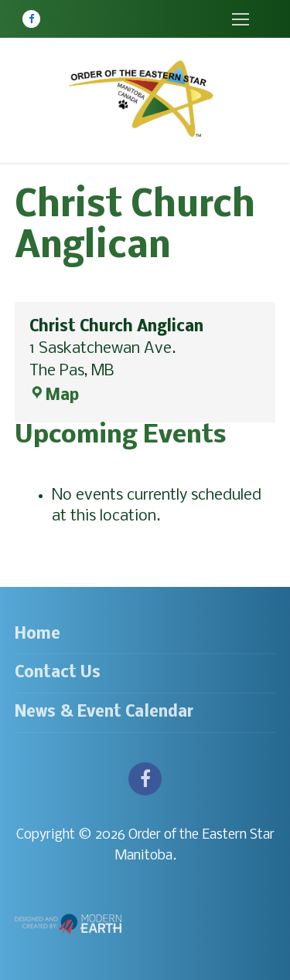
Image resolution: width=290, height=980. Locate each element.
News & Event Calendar (104, 712)
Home (38, 634)
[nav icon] (240, 19)
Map (54, 396)
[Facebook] (31, 19)
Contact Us (58, 673)
